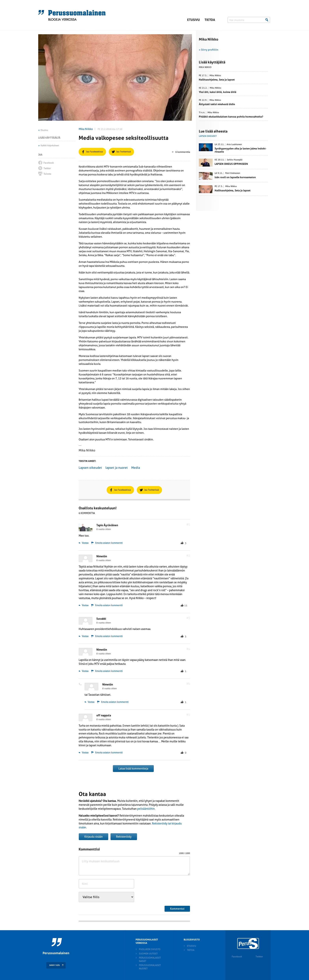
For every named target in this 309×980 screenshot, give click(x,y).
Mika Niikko (86, 129)
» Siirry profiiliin (209, 50)
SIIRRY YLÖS (54, 965)
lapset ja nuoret (117, 468)
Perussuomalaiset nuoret (150, 967)
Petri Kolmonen (233, 173)
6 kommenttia (181, 152)
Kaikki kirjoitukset (50, 145)
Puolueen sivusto (150, 949)
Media (136, 468)
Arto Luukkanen (234, 144)
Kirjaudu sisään (94, 837)
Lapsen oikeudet (90, 468)
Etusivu (194, 20)
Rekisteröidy (124, 837)
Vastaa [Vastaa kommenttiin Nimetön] (84, 605)
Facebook (237, 957)
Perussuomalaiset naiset (150, 959)
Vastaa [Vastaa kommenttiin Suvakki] (84, 636)
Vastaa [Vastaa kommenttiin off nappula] (84, 753)
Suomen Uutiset (148, 954)
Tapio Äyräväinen (107, 525)
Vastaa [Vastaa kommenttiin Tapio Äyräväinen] (84, 543)
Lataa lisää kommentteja (133, 769)
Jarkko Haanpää (235, 160)
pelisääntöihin (146, 809)
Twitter (259, 957)
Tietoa (210, 20)
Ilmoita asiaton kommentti (109, 543)
